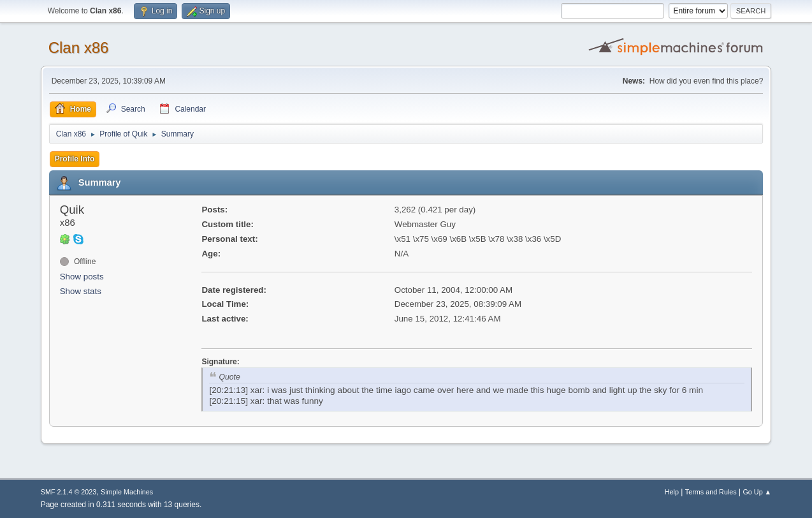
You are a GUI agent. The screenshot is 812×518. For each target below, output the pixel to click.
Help (672, 492)
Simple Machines (127, 492)
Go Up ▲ (757, 492)
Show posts (82, 277)
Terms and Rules (711, 492)
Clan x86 (79, 48)
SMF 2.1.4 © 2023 (69, 492)
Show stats (81, 291)
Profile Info (75, 159)
